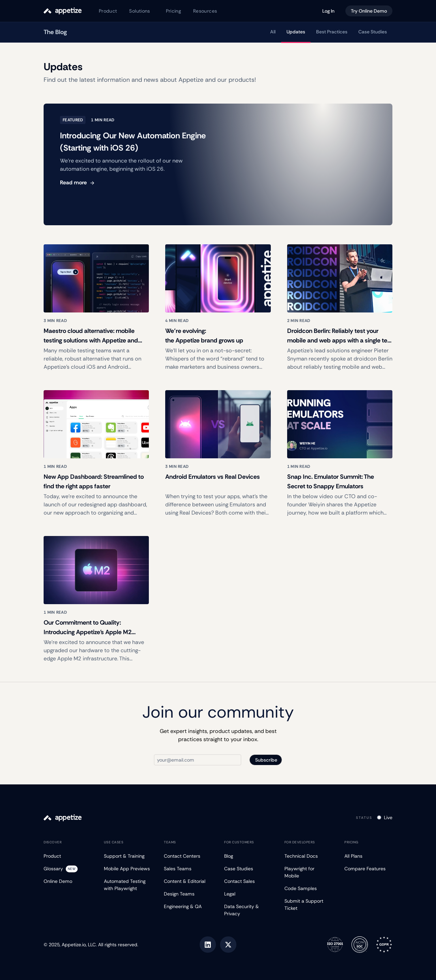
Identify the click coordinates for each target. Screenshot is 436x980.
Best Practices (332, 32)
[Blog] (248, 856)
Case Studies (373, 32)
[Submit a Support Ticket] (308, 905)
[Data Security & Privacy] (248, 910)
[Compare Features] (368, 869)
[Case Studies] (248, 869)
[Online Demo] (68, 881)
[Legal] (248, 894)
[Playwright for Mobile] (308, 872)
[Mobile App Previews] (128, 869)
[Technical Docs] (308, 856)
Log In (328, 11)
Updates (296, 32)
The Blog (55, 32)
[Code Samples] (308, 889)
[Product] (68, 856)
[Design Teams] (188, 894)
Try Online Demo (369, 11)
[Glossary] (68, 869)
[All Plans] (368, 856)
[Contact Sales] (248, 881)
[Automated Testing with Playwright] (128, 885)
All (273, 32)
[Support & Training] (128, 856)
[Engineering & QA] (188, 907)
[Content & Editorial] (188, 881)
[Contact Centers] (188, 856)
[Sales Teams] (188, 869)
